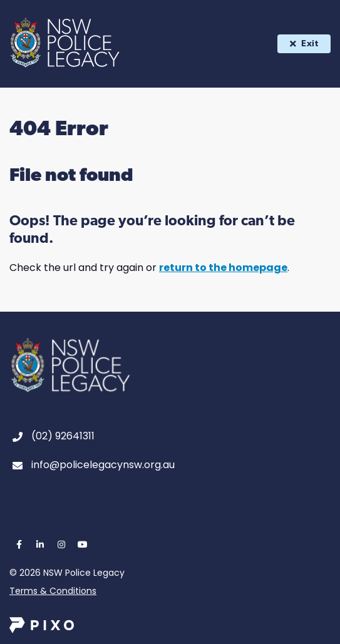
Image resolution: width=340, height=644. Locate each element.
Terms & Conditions (53, 591)
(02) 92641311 (63, 436)
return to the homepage (223, 268)
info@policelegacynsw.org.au (103, 465)
